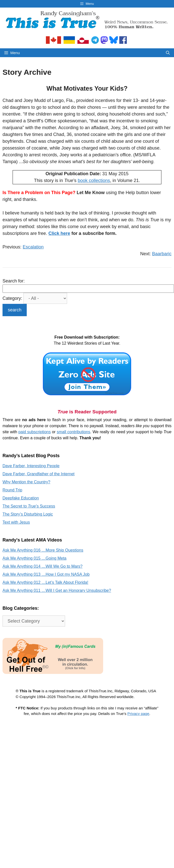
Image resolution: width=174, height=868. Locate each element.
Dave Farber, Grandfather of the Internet (39, 474)
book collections (94, 180)
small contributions (74, 432)
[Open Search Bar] (168, 53)
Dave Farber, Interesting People (31, 466)
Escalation (33, 247)
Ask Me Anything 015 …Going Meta (34, 558)
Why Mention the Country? (26, 482)
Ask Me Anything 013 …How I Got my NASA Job (46, 574)
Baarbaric (162, 254)
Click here (59, 233)
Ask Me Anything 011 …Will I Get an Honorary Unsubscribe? (57, 590)
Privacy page (138, 714)
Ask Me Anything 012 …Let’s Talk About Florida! (45, 582)
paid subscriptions (35, 432)
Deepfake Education (21, 498)
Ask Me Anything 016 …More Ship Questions (43, 550)
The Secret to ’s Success (29, 506)
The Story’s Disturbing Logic (28, 514)
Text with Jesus (16, 522)
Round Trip (12, 490)
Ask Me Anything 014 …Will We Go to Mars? (42, 566)
